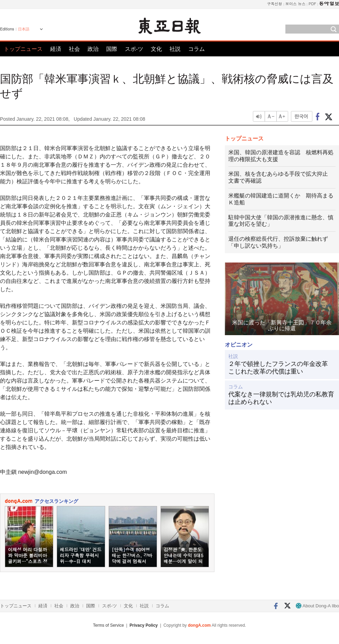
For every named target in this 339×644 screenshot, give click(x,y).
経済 (56, 49)
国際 (112, 49)
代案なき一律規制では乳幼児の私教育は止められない (281, 398)
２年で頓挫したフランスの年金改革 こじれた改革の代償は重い (281, 368)
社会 (74, 49)
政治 (93, 49)
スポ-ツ (134, 49)
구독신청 (275, 4)
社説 (175, 49)
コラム (196, 49)
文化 (156, 49)
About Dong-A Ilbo (317, 606)
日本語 (24, 29)
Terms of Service (108, 625)
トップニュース (23, 49)
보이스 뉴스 (296, 4)
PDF (312, 4)
